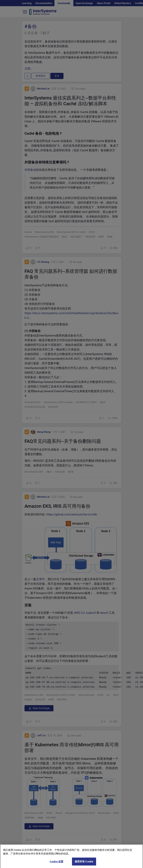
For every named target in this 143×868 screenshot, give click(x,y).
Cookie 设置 (57, 864)
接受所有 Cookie (84, 864)
